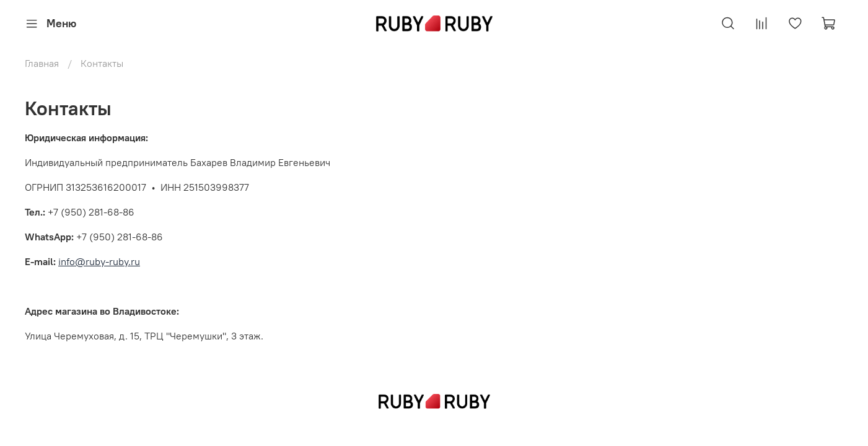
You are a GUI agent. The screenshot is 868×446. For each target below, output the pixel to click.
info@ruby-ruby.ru (99, 261)
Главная (42, 63)
